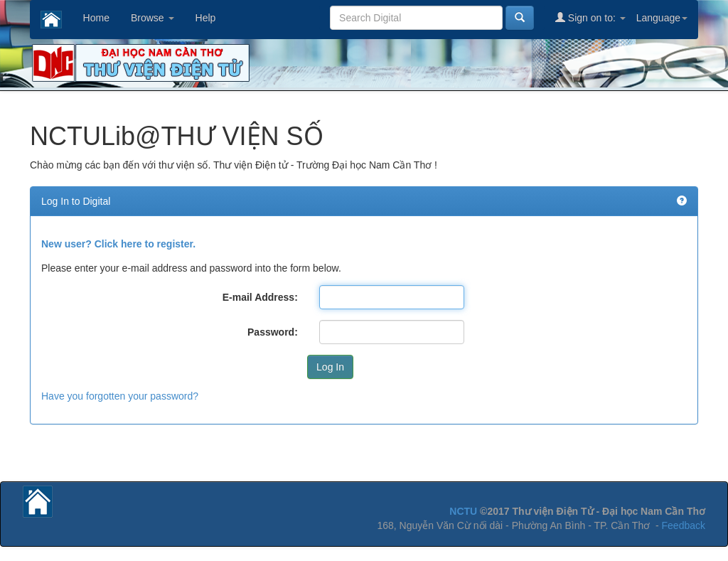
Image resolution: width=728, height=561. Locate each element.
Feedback (684, 525)
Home (96, 18)
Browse (152, 18)
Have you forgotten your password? (120, 396)
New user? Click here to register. (118, 244)
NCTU (463, 511)
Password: (273, 332)
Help (206, 18)
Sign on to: (590, 17)
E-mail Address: (260, 297)
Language (662, 18)
